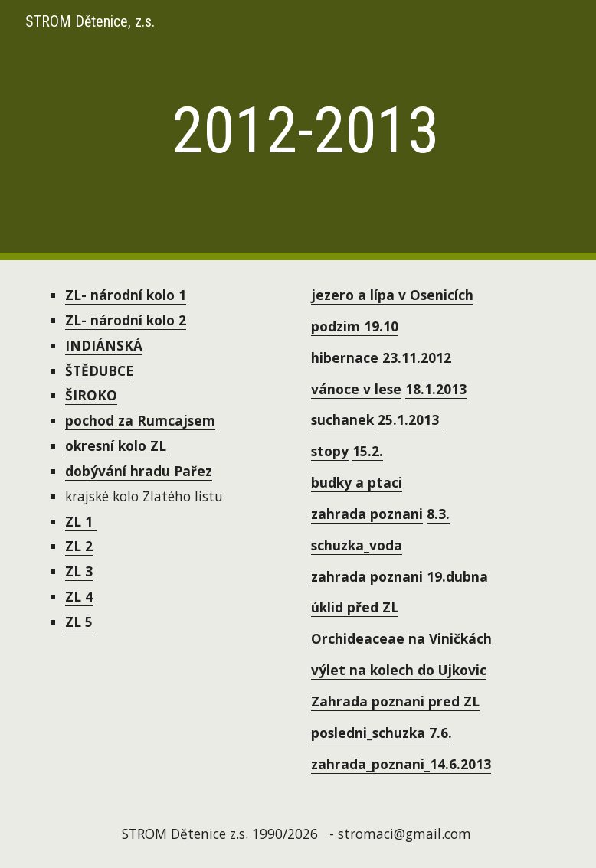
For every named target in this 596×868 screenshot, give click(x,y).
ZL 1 (81, 521)
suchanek (342, 419)
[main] (298, 131)
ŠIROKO (91, 395)
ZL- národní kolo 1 (126, 295)
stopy (330, 451)
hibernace (345, 357)
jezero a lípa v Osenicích (392, 295)
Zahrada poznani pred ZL (395, 701)
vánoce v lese (356, 389)
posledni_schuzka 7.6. (382, 733)
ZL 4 (79, 596)
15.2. (368, 451)
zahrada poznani (367, 514)
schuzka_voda (357, 545)
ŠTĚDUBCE (99, 370)
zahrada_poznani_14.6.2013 (401, 764)
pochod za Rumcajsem (140, 420)
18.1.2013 (436, 389)
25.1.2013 (410, 419)
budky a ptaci (357, 482)
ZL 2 (79, 546)
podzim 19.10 (355, 326)
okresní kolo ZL (116, 445)
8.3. (438, 514)
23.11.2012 (417, 357)
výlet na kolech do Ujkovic (399, 670)
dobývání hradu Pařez (139, 471)
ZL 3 (79, 571)
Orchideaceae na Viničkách (401, 638)
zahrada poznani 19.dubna (400, 576)
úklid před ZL (355, 607)
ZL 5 (79, 622)
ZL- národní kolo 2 (126, 320)
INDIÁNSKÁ (104, 345)
